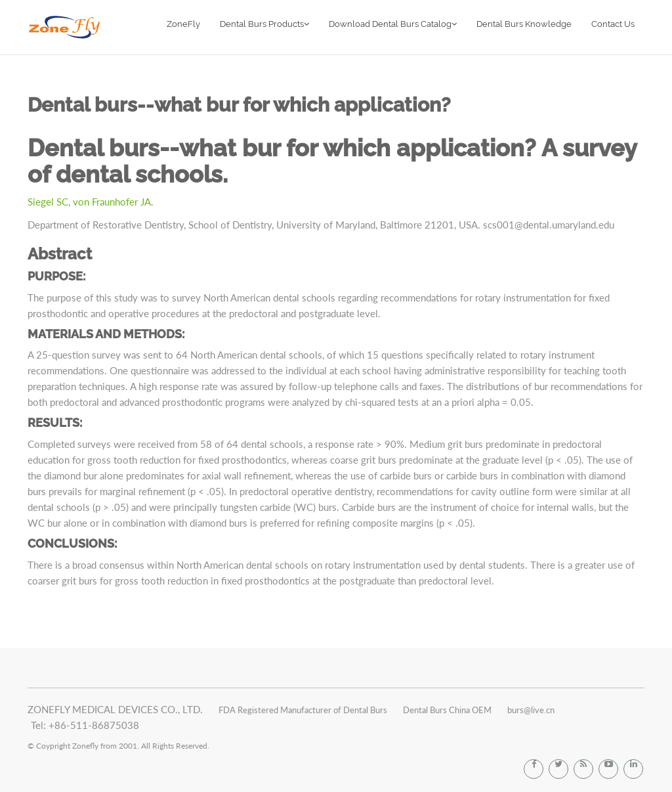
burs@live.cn (531, 710)
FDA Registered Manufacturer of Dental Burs (303, 710)
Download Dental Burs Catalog (393, 24)
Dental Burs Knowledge (524, 24)
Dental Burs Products (264, 24)
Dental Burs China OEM (447, 710)
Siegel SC (48, 202)
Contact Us (613, 24)
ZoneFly (183, 24)
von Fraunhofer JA (112, 202)
